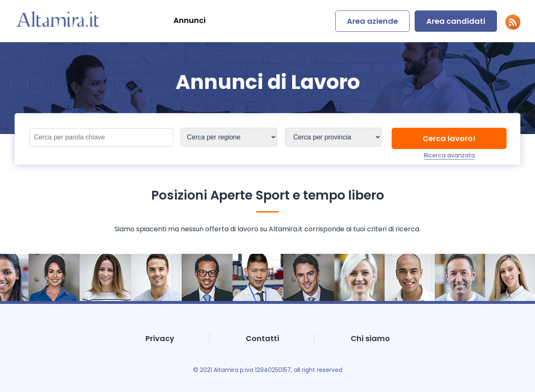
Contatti (262, 338)
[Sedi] (229, 137)
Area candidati (456, 21)
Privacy (160, 338)
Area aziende (372, 21)
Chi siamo (370, 338)
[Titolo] (101, 137)
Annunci (190, 20)
